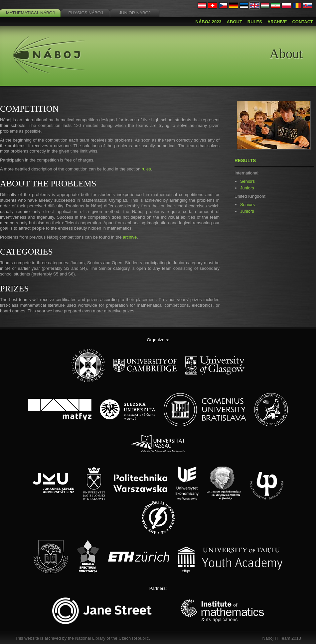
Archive (277, 22)
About (235, 22)
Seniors (247, 181)
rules (146, 169)
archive (130, 237)
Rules (255, 22)
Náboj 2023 (209, 22)
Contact (303, 22)
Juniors (247, 188)
